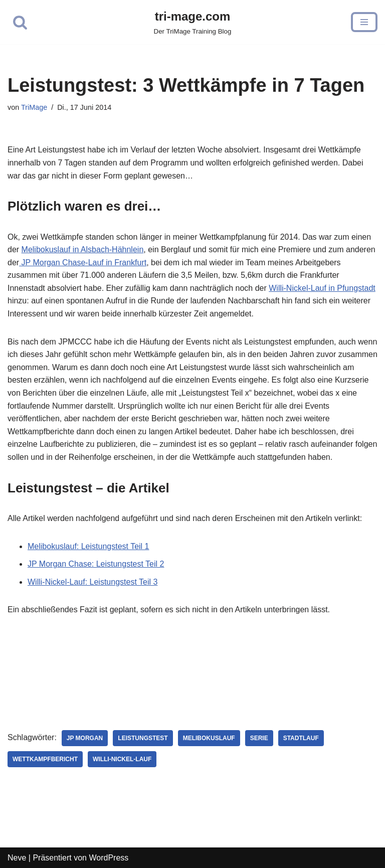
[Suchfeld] (20, 22)
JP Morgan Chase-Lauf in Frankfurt (83, 263)
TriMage (34, 107)
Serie (259, 738)
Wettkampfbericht (45, 759)
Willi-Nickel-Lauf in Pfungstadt (322, 288)
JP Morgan (85, 738)
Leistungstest (143, 738)
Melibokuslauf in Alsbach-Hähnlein (83, 249)
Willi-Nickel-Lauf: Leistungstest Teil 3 (92, 582)
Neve (17, 858)
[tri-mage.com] (193, 22)
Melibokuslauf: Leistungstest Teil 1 (88, 546)
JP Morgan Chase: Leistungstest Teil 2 (96, 564)
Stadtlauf (301, 738)
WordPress (109, 858)
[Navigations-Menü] (364, 22)
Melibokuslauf (209, 738)
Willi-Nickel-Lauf (122, 759)
